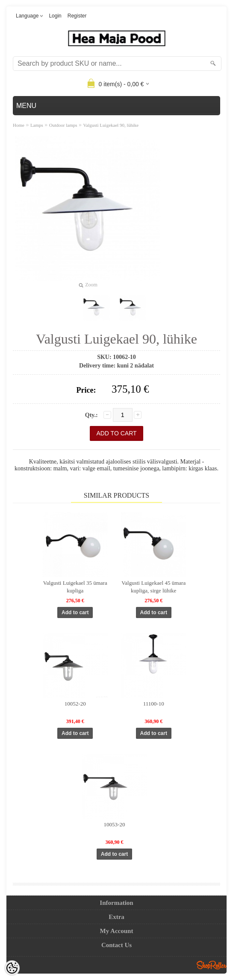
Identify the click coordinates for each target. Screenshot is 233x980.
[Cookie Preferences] (12, 968)
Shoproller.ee (212, 965)
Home (19, 125)
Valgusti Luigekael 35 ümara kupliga (75, 587)
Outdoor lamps (63, 125)
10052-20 (75, 704)
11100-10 (154, 704)
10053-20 (115, 824)
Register (77, 16)
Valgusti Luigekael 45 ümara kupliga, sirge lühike (153, 587)
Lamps (37, 125)
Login (55, 16)
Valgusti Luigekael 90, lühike (111, 125)
